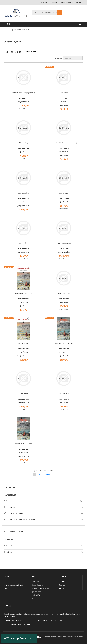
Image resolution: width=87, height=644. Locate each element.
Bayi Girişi (79, 2)
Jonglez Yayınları (23, 102)
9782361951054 (64, 148)
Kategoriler (36, 582)
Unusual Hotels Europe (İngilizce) (23, 93)
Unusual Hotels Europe (64, 243)
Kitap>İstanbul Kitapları (15, 513)
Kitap (8, 501)
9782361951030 (64, 349)
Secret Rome (64, 193)
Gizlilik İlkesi (36, 595)
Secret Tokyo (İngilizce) (23, 143)
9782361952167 (23, 98)
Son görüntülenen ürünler (14, 585)
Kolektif (9, 552)
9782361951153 (23, 249)
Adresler (62, 588)
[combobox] (47, 12)
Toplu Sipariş (44, 2)
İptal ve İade (36, 592)
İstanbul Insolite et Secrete (64, 344)
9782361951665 (23, 299)
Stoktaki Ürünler (16, 532)
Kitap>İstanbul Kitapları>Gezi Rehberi (21, 520)
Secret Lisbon (23, 394)
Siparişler (62, 585)
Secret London (23, 193)
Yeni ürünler (9, 588)
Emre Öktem (11, 546)
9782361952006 (64, 199)
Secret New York (64, 394)
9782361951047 (23, 449)
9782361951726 (23, 148)
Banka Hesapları (38, 585)
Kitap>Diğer (11, 507)
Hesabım (55, 2)
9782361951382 (23, 399)
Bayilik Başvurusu (67, 2)
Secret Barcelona (64, 293)
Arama (7, 582)
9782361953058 (64, 98)
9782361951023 (23, 349)
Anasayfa (8, 30)
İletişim (34, 599)
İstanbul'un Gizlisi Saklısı (23, 293)
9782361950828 (64, 299)
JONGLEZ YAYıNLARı (22, 30)
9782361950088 (64, 249)
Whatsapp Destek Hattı (19, 638)
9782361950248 (64, 399)
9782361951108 (23, 199)
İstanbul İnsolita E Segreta (23, 444)
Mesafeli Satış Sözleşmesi (41, 588)
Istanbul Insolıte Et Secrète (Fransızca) (64, 143)
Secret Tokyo (23, 243)
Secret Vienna (64, 93)
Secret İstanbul (23, 344)
